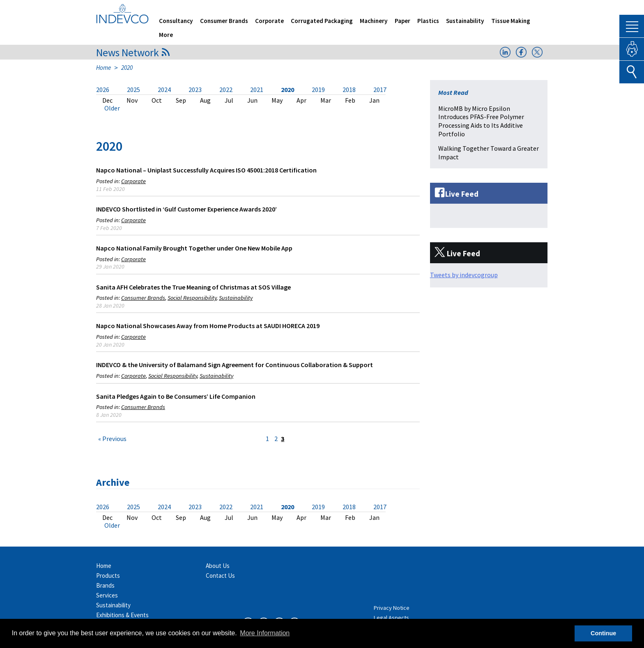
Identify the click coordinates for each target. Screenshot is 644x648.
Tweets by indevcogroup (464, 275)
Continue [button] (603, 633)
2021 (257, 90)
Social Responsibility (192, 298)
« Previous (112, 439)
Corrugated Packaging (322, 21)
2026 (103, 90)
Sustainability (465, 21)
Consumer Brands (224, 21)
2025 (133, 90)
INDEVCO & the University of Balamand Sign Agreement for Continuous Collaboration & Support (235, 365)
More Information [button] (265, 633)
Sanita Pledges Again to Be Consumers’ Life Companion (176, 396)
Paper (402, 21)
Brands (105, 585)
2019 (318, 90)
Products (108, 576)
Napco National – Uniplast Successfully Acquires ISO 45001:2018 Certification (206, 170)
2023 (195, 90)
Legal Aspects (391, 618)
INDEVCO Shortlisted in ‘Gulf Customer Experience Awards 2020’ (186, 209)
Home (103, 68)
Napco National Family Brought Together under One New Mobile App (194, 248)
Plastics (428, 21)
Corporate (269, 21)
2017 (380, 90)
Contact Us (220, 576)
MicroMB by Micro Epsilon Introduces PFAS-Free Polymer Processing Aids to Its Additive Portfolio (481, 121)
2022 (226, 90)
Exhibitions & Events (122, 615)
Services (107, 595)
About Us (218, 566)
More (166, 35)
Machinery (374, 21)
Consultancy (176, 21)
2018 (349, 90)
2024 (164, 90)
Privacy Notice (392, 608)
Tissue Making (511, 21)
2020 (287, 90)
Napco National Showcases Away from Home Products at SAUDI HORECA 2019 (208, 326)
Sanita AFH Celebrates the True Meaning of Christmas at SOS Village (193, 287)
